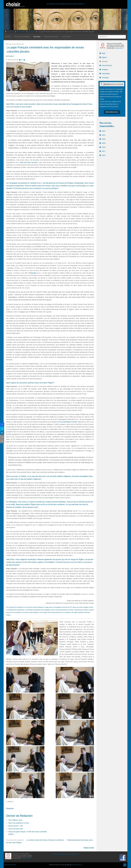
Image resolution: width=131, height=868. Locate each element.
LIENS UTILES (58, 854)
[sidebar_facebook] (2, 424)
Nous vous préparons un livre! (19, 822)
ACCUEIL (50, 4)
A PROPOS (58, 4)
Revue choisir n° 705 (16, 825)
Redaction (11, 56)
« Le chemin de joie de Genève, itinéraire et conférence (45, 839)
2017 (104, 151)
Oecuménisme (107, 65)
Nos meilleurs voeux (15, 819)
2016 (104, 155)
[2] (7, 472)
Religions (105, 69)
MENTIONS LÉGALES (10, 864)
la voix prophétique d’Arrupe (67, 421)
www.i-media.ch (78, 864)
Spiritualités (106, 73)
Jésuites (105, 61)
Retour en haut (89, 847)
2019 (104, 143)
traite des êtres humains (29, 162)
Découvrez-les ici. (112, 112)
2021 (104, 135)
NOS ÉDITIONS (69, 4)
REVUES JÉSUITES (71, 854)
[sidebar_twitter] (2, 429)
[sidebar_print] (2, 441)
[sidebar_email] (2, 437)
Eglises (104, 57)
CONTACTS (80, 4)
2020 (104, 139)
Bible (104, 53)
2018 (104, 147)
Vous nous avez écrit (16, 828)
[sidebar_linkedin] (2, 433)
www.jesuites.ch (119, 48)
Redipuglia (33, 272)
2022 (104, 130)
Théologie (105, 77)
